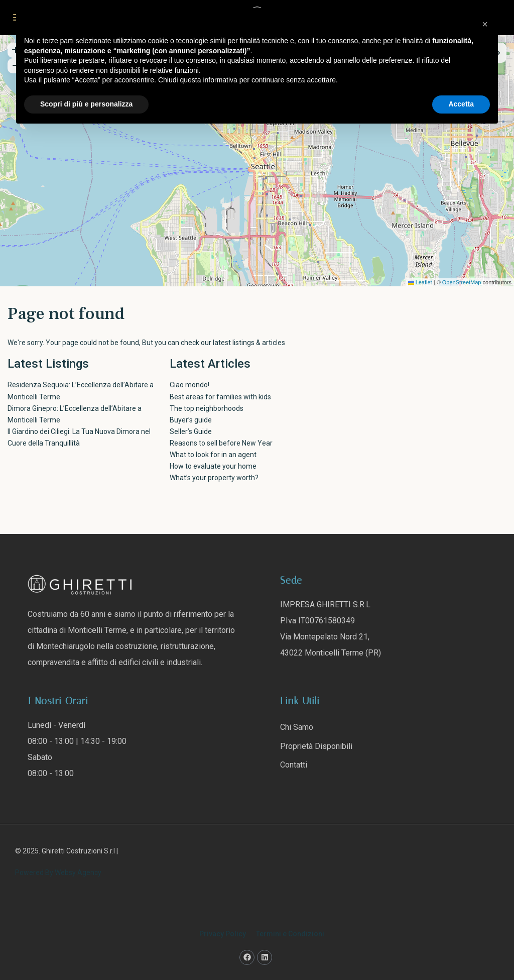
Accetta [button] (461, 104)
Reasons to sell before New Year (221, 443)
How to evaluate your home (213, 466)
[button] (485, 24)
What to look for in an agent (213, 455)
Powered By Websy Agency (58, 873)
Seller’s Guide (191, 431)
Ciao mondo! (189, 385)
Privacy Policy (223, 934)
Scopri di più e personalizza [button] (86, 104)
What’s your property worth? (214, 478)
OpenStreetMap (462, 282)
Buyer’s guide (191, 420)
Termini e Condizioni (290, 934)
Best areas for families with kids (220, 397)
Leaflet (420, 282)
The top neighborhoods (207, 408)
